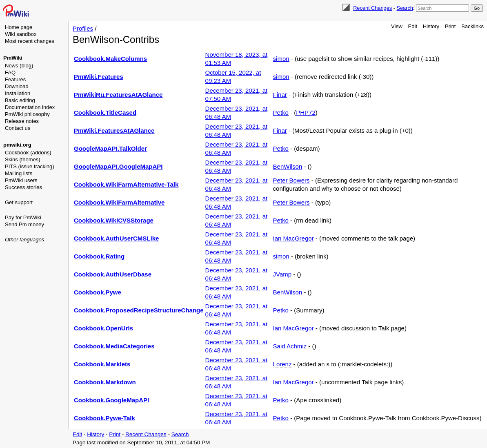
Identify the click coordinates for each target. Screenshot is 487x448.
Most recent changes (30, 41)
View (397, 26)
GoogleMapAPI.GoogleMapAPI (118, 166)
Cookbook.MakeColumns (110, 59)
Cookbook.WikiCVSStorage (114, 220)
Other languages (24, 240)
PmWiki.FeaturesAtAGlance (114, 130)
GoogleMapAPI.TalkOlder (110, 148)
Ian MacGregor (294, 238)
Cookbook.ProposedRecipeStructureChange (139, 310)
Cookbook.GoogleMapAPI (111, 400)
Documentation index (30, 107)
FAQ (10, 72)
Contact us (18, 128)
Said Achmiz (290, 346)
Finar (280, 95)
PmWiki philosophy (27, 114)
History (431, 26)
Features (15, 79)
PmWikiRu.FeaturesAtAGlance (118, 95)
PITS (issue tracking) (30, 166)
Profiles (83, 28)
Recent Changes (372, 8)
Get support (19, 202)
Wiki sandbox (21, 34)
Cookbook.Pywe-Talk (105, 418)
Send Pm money (24, 224)
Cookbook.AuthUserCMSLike (116, 238)
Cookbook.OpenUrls (103, 328)
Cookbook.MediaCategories (114, 346)
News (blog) (19, 66)
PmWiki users (21, 180)
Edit (413, 26)
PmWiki (13, 58)
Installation (18, 93)
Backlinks (473, 26)
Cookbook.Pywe (98, 292)
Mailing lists (19, 173)
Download (17, 86)
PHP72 (306, 113)
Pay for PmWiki (23, 217)
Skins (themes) (23, 159)
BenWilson (288, 166)
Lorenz (282, 364)
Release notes (22, 121)
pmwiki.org (17, 145)
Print (450, 26)
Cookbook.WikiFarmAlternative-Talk (126, 184)
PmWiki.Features (99, 77)
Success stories (23, 187)
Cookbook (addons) (28, 153)
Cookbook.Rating (99, 256)
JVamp (282, 274)
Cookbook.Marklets (102, 364)
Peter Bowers (291, 180)
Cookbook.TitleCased (105, 113)
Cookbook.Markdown (105, 382)
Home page (19, 27)
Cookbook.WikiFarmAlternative (119, 202)
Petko (281, 113)
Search (405, 8)
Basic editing (20, 100)
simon (281, 59)
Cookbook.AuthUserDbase (113, 274)
